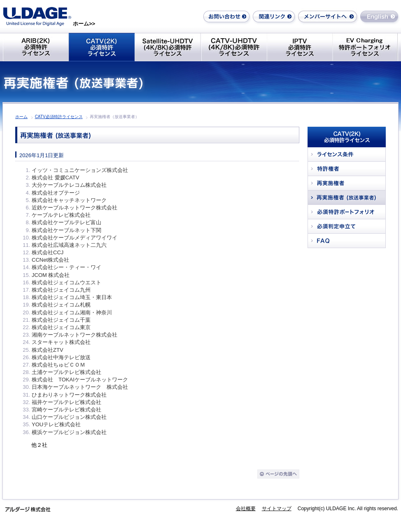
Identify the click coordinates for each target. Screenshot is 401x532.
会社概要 (246, 509)
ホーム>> (84, 24)
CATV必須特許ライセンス (59, 117)
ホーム (21, 117)
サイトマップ (277, 509)
